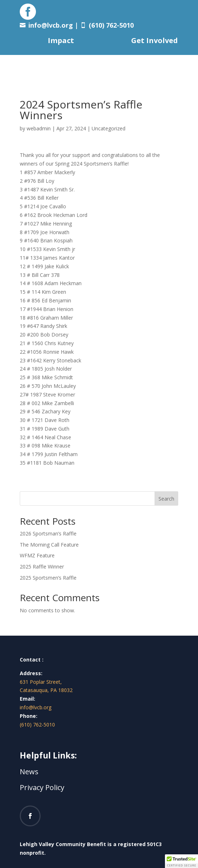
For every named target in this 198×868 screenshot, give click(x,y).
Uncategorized (109, 128)
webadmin (39, 128)
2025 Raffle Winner (42, 567)
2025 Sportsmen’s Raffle (48, 578)
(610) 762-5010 (37, 725)
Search (166, 499)
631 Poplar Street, (41, 682)
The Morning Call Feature (49, 545)
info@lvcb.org (51, 25)
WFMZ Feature (37, 555)
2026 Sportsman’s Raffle (48, 533)
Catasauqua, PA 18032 (46, 690)
